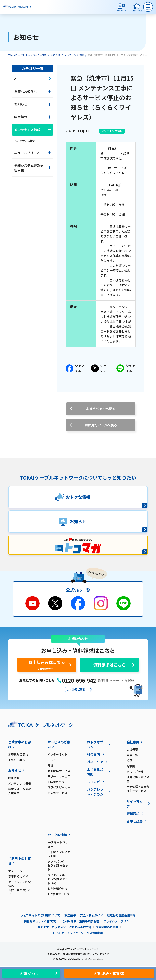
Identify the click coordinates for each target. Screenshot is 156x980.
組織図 (131, 766)
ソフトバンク (59, 865)
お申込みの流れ (18, 754)
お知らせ (55, 55)
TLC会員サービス (59, 894)
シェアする (75, 368)
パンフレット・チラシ (95, 792)
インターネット (57, 754)
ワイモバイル (59, 879)
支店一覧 (132, 755)
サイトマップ (135, 804)
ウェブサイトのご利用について (40, 915)
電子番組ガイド (18, 876)
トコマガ (93, 782)
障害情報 (14, 778)
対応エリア (95, 762)
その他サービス (57, 793)
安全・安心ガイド (91, 915)
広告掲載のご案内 (107, 927)
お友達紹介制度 (57, 889)
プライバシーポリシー (118, 921)
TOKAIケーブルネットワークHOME (27, 55)
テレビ (52, 760)
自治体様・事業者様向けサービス (138, 789)
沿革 (129, 760)
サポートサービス (59, 776)
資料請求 (133, 814)
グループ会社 (135, 772)
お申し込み (135, 821)
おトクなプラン (95, 744)
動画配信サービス (59, 771)
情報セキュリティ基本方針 (41, 921)
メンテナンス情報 (74, 55)
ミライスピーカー (59, 787)
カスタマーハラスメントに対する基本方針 (64, 927)
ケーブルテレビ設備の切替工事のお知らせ (19, 888)
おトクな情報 (57, 835)
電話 (50, 765)
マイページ (15, 871)
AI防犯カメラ (56, 782)
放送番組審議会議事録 (121, 915)
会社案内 (133, 742)
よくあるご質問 (95, 772)
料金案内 (93, 754)
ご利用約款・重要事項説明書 (81, 921)
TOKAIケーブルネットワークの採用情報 (78, 933)
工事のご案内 (17, 760)
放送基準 (70, 915)
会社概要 (132, 749)
